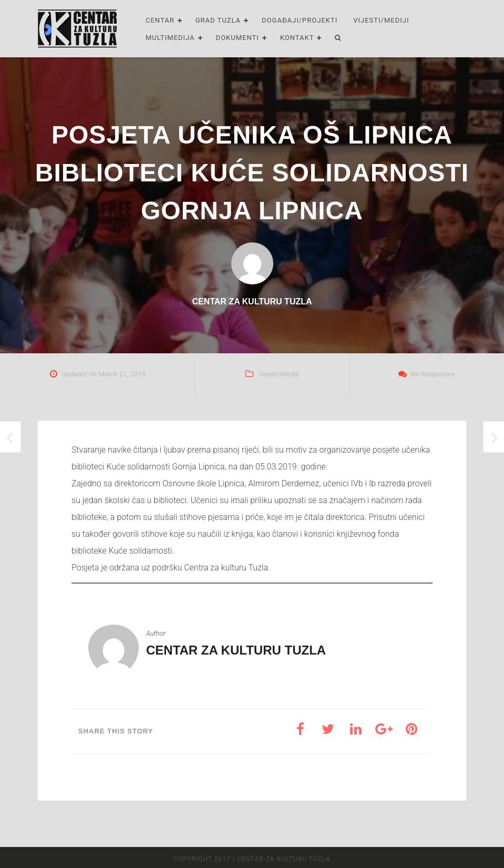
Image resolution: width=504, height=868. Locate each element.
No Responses (433, 374)
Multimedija (170, 38)
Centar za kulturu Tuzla (236, 650)
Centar (160, 20)
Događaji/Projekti (300, 20)
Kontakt (297, 38)
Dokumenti (238, 38)
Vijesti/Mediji (381, 20)
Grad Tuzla (218, 20)
